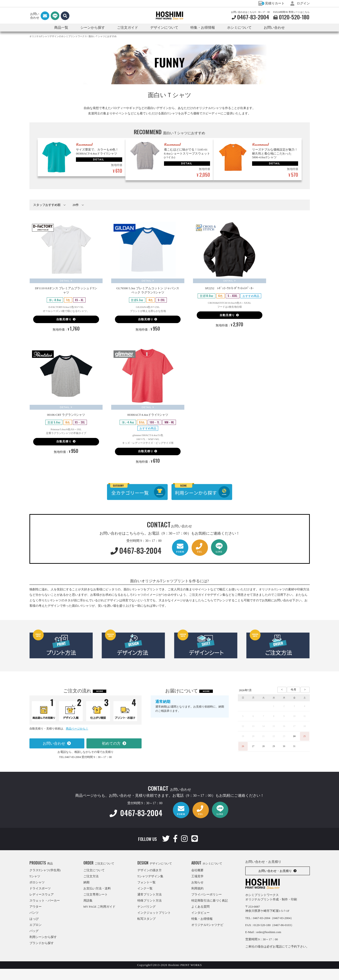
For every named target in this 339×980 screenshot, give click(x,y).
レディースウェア (42, 906)
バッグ (34, 942)
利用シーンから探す (43, 948)
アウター (36, 918)
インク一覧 (145, 900)
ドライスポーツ (40, 900)
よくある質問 (200, 918)
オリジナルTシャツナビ (207, 936)
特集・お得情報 (202, 930)
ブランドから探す (42, 954)
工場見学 (197, 887)
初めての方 (111, 755)
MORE (100, 702)
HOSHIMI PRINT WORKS (170, 16)
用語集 (88, 912)
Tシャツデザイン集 (150, 887)
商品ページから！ (77, 740)
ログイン (300, 3)
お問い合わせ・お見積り (275, 882)
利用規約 (197, 900)
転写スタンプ (146, 930)
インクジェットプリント (154, 924)
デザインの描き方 (150, 881)
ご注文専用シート (96, 906)
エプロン (36, 936)
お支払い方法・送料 (97, 900)
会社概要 (197, 881)
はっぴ (34, 930)
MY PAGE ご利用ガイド (100, 918)
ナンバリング (146, 918)
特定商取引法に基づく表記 (210, 912)
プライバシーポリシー (207, 906)
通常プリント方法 (150, 906)
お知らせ (197, 894)
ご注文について (94, 881)
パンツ (34, 924)
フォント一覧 (146, 894)
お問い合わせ (274, 28)
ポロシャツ (37, 894)
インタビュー (200, 924)
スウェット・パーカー (45, 912)
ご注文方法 (91, 887)
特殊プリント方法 (150, 912)
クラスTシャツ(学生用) (45, 881)
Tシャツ (35, 887)
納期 (86, 894)
